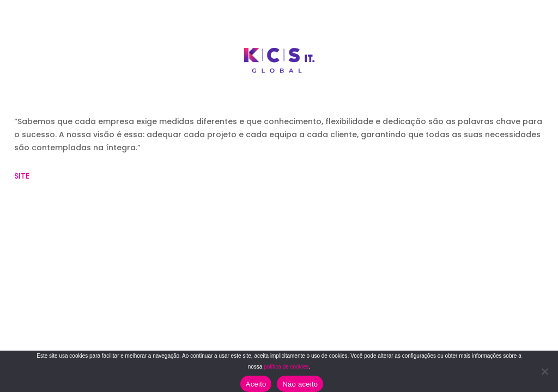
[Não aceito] (544, 371)
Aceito (256, 384)
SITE (22, 176)
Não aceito (300, 384)
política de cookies (286, 367)
